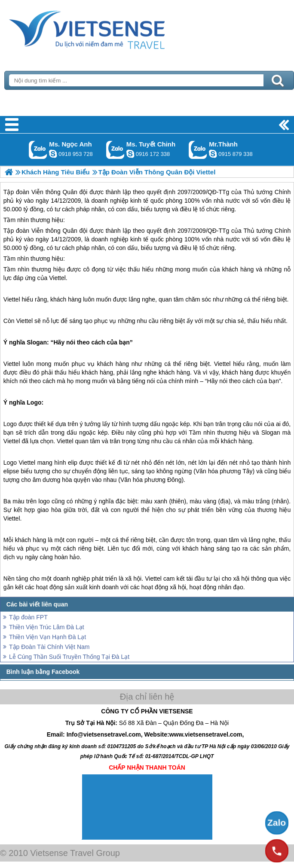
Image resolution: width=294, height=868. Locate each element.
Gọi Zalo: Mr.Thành (198, 150)
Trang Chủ (108, 28)
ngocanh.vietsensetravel (53, 154)
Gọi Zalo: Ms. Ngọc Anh (38, 150)
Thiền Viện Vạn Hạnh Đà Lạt (47, 637)
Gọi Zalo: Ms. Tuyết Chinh (115, 150)
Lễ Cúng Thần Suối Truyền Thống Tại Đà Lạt (69, 657)
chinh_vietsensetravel (130, 154)
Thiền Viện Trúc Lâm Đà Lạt (47, 627)
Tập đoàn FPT (28, 617)
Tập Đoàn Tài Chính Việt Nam (49, 647)
